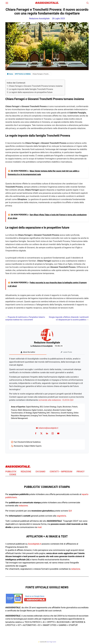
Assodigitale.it (35, 544)
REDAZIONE (26, 472)
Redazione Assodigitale (39, 19)
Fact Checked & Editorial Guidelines (27, 442)
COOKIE (13, 475)
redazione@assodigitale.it (47, 428)
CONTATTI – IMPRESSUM (61, 472)
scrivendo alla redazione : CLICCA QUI (56, 400)
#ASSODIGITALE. (47, 3)
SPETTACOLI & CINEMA (23, 74)
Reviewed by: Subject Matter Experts (28, 446)
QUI (70, 511)
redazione (23, 506)
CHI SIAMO (41, 472)
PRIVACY (81, 472)
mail (40, 527)
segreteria (61, 516)
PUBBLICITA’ (11, 472)
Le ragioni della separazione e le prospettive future (31, 92)
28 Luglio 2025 (58, 19)
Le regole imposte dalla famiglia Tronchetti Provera (31, 89)
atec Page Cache (51, 642)
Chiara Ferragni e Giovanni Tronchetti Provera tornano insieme (36, 86)
